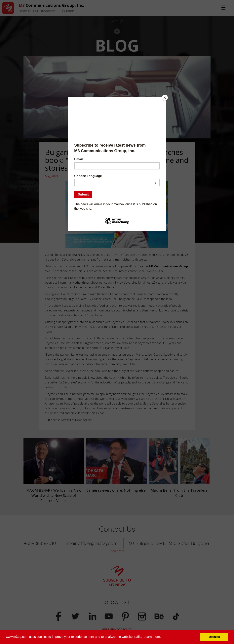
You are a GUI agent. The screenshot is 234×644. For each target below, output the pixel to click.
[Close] (165, 98)
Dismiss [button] (214, 637)
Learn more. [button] (152, 637)
